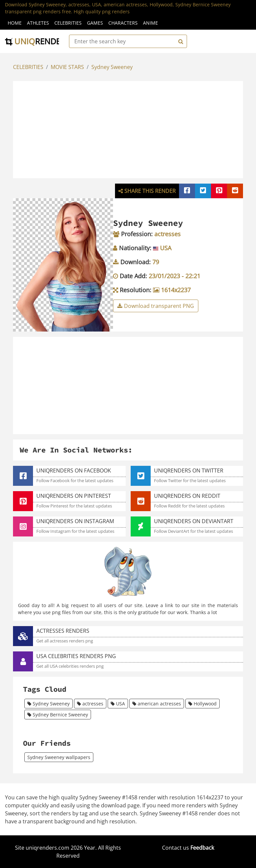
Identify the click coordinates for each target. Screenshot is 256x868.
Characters (123, 23)
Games (95, 23)
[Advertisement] (135, 129)
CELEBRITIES (28, 67)
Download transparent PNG (156, 306)
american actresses (157, 704)
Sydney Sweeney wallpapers (59, 757)
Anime (150, 23)
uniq (37, 41)
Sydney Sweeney (112, 67)
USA (118, 704)
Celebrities (68, 23)
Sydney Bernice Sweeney (58, 715)
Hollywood (202, 704)
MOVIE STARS (67, 67)
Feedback (202, 848)
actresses (90, 704)
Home (15, 23)
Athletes (38, 23)
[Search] (180, 41)
